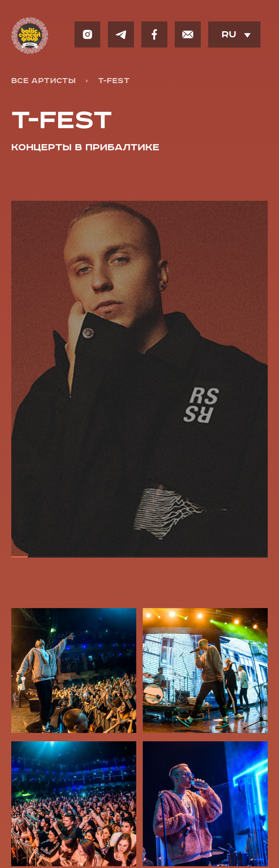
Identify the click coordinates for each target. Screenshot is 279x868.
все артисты (43, 81)
